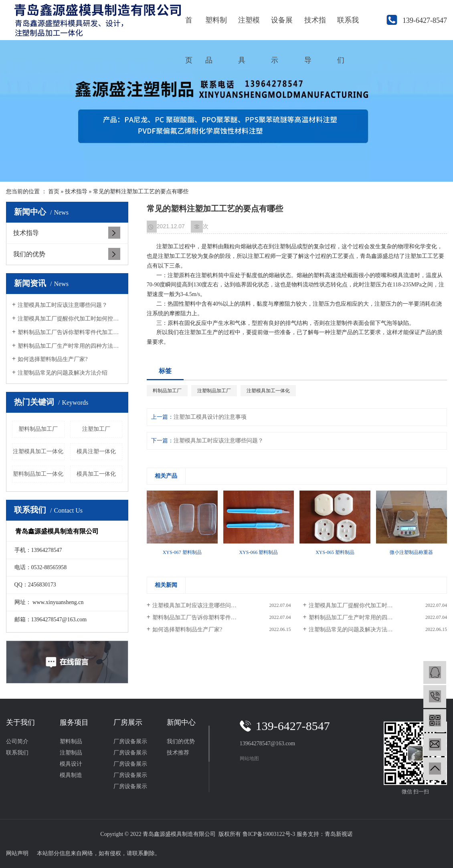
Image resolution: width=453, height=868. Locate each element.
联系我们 (348, 28)
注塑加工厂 (96, 429)
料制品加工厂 (167, 391)
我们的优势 (29, 254)
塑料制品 (216, 28)
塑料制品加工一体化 (38, 474)
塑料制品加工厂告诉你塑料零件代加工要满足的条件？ (70, 332)
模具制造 (71, 775)
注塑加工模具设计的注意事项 (210, 417)
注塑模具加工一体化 (38, 451)
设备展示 (282, 28)
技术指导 (315, 28)
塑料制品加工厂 (38, 429)
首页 (189, 28)
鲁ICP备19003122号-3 (269, 834)
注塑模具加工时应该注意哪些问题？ (63, 305)
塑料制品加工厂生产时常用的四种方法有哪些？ (70, 346)
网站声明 (17, 853)
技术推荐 (178, 753)
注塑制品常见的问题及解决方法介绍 (63, 373)
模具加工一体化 (96, 474)
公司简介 (17, 741)
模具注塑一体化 (96, 451)
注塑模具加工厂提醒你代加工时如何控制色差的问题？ (70, 319)
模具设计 (71, 764)
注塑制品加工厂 (214, 391)
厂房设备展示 (130, 741)
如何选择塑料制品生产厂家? (53, 359)
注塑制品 (71, 753)
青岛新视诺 (339, 834)
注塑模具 (249, 28)
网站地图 (249, 758)
